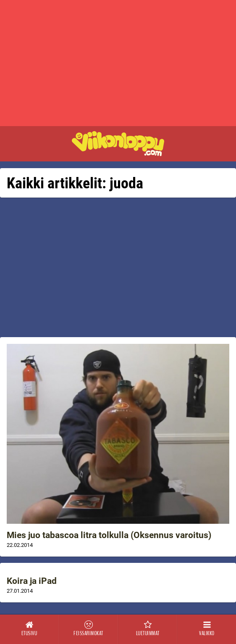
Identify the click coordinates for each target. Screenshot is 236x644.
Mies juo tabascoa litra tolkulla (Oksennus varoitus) (109, 535)
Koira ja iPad (32, 581)
